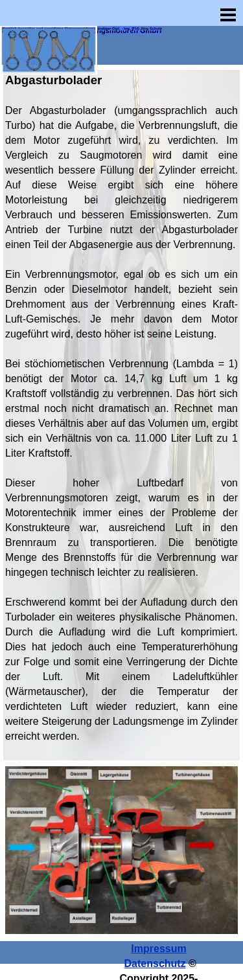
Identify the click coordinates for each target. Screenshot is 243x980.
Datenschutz (155, 963)
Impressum (158, 949)
